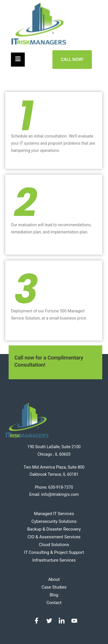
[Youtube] (73, 621)
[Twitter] (48, 621)
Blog (54, 595)
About (54, 579)
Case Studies (54, 587)
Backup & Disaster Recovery (54, 529)
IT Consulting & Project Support (54, 552)
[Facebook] (35, 621)
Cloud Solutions (54, 545)
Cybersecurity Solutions (54, 521)
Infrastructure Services (54, 560)
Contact (54, 603)
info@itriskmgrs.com (60, 494)
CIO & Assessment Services (54, 537)
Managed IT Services (54, 514)
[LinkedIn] (60, 621)
